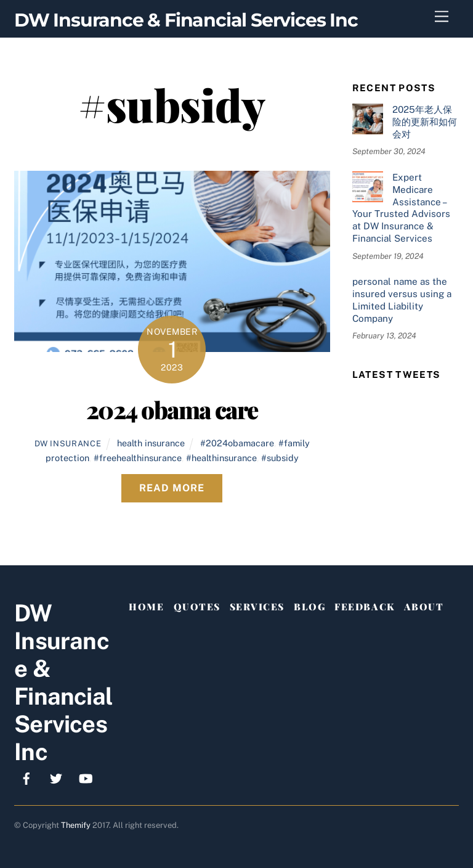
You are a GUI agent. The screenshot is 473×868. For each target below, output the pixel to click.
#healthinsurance (221, 458)
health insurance (151, 443)
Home (146, 607)
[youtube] (86, 777)
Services (257, 607)
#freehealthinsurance (138, 458)
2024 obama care (172, 409)
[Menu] (442, 17)
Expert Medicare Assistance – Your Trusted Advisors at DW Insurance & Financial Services (401, 208)
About (424, 607)
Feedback (364, 607)
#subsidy (280, 458)
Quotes (197, 607)
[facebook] (26, 777)
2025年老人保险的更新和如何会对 (425, 122)
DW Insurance (68, 444)
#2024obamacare (237, 443)
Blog (309, 607)
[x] (56, 777)
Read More (172, 488)
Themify (76, 825)
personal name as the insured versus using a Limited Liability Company (402, 300)
